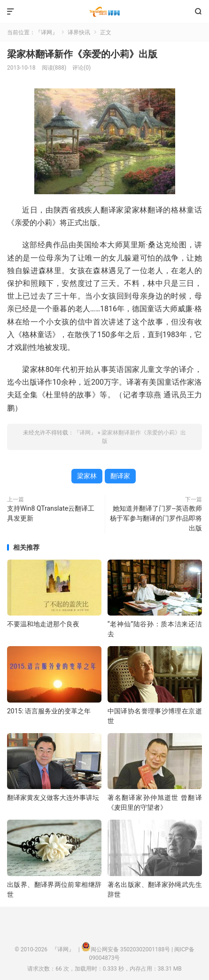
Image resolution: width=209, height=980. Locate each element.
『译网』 (104, 12)
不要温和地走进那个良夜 (43, 624)
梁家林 (87, 476)
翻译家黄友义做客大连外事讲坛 (53, 798)
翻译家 (120, 476)
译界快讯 (79, 32)
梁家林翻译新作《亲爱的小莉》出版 (82, 54)
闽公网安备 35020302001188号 (130, 949)
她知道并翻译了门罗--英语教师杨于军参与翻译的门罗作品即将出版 (156, 518)
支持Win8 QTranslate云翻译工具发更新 (51, 513)
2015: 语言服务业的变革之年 (49, 711)
